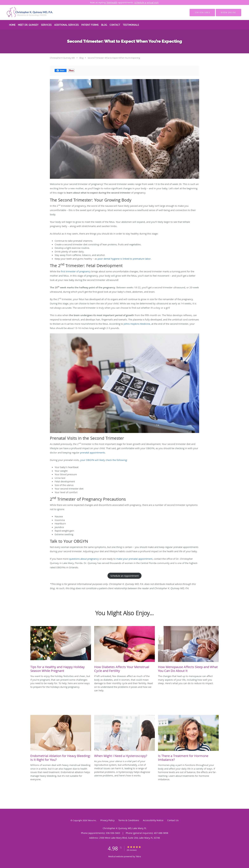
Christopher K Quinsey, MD (62, 58)
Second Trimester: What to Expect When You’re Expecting (114, 58)
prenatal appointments (93, 452)
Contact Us (173, 820)
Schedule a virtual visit (146, 2)
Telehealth (112, 2)
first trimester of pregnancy (76, 271)
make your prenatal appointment (134, 559)
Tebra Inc (92, 820)
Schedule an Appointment (124, 576)
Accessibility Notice (153, 820)
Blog (81, 58)
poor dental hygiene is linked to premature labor (124, 259)
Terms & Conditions (129, 820)
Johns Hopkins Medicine (137, 324)
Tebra (138, 856)
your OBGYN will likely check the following (103, 460)
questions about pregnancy (84, 559)
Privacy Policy (107, 820)
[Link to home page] (25, 12)
